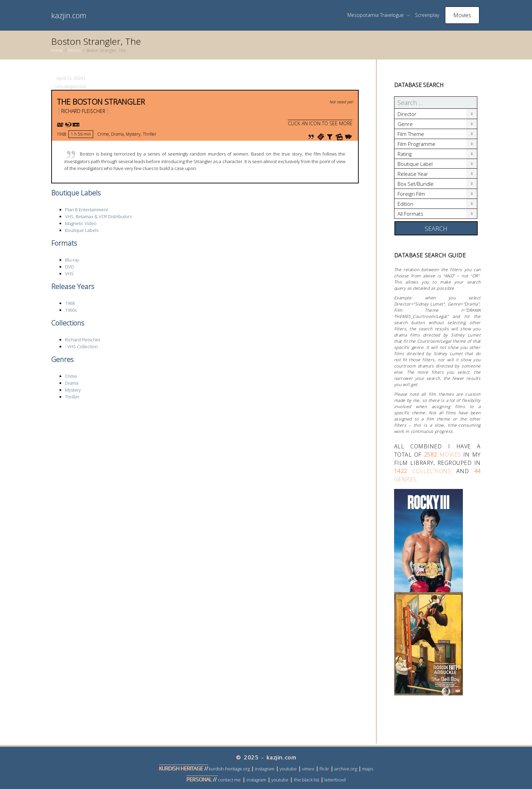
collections (423, 471)
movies (442, 455)
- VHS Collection (81, 346)
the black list (307, 780)
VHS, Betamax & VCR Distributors (98, 216)
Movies (462, 15)
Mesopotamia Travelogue (376, 15)
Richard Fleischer (83, 111)
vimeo (308, 769)
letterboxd (335, 780)
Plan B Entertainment (86, 210)
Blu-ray (72, 260)
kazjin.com (69, 15)
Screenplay (427, 15)
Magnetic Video (81, 223)
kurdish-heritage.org (229, 769)
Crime (103, 134)
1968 (62, 134)
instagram (265, 769)
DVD (69, 267)
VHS (69, 274)
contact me (229, 780)
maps (368, 769)
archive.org (346, 769)
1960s (71, 310)
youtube (288, 769)
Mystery (133, 134)
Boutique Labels (82, 230)
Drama (117, 134)
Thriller (150, 134)
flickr (324, 769)
